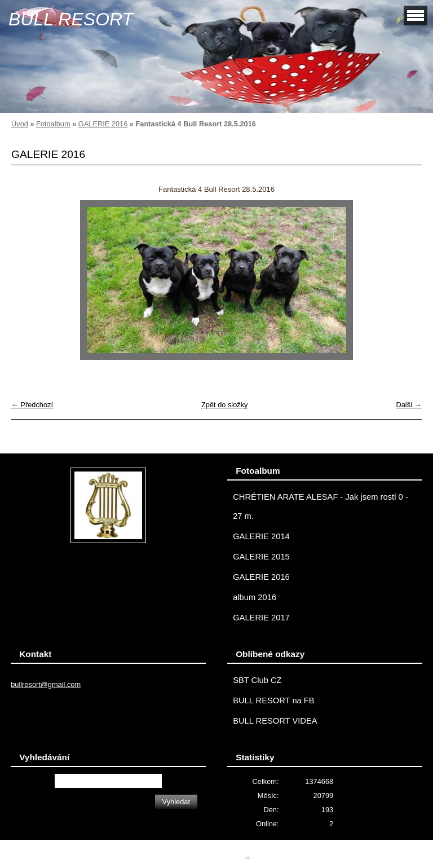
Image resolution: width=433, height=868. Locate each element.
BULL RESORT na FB (274, 700)
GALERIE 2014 (261, 536)
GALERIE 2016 (103, 124)
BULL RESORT (71, 19)
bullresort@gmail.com (46, 684)
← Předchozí (32, 405)
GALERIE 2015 (261, 557)
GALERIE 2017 (261, 618)
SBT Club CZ (257, 680)
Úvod (20, 124)
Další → (409, 405)
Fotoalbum (53, 124)
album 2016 (255, 597)
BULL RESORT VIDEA (275, 721)
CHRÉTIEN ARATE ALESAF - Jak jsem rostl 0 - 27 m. (321, 506)
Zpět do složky (225, 405)
